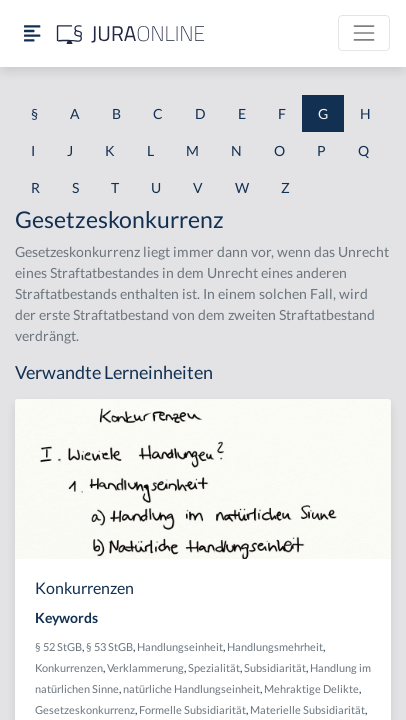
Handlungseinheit (180, 646)
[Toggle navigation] (364, 33)
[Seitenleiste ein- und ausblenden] (32, 33)
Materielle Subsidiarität (307, 709)
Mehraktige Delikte (311, 688)
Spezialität (214, 667)
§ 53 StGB (109, 646)
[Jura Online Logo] (131, 33)
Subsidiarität (275, 667)
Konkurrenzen (69, 667)
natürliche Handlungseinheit (191, 688)
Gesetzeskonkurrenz (85, 709)
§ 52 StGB (58, 646)
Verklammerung (145, 667)
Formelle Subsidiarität (192, 709)
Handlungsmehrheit (275, 646)
